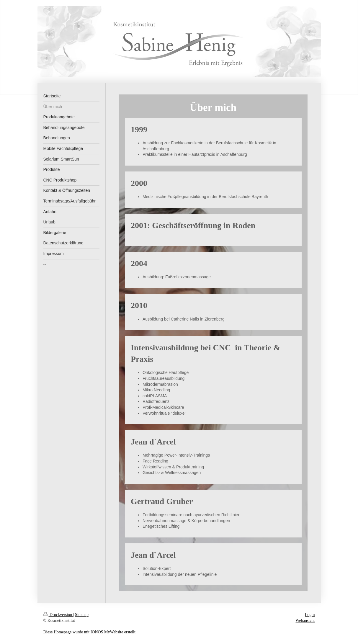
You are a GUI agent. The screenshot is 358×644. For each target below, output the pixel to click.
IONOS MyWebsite (107, 632)
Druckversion (58, 615)
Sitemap (82, 615)
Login (310, 615)
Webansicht (305, 621)
